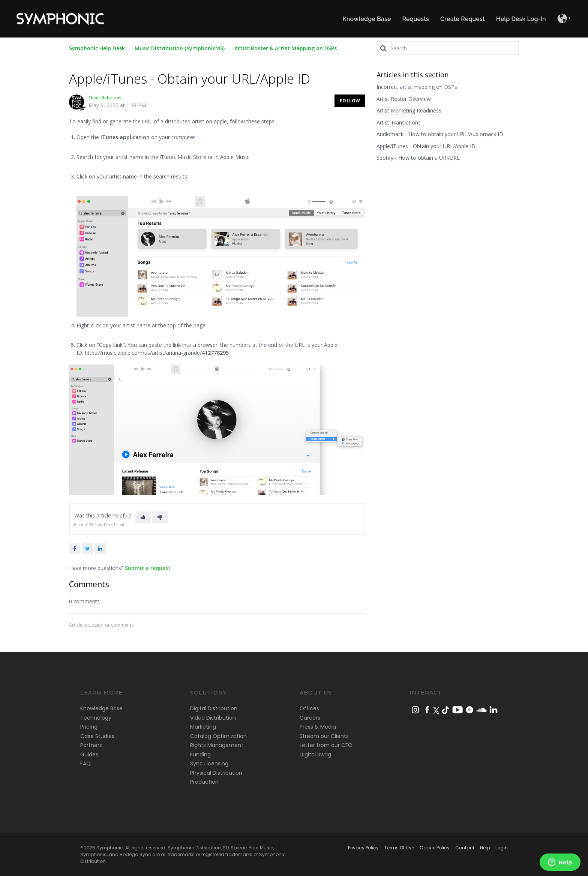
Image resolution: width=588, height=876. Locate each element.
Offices (309, 708)
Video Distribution (213, 718)
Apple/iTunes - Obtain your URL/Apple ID (426, 146)
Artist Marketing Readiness (409, 110)
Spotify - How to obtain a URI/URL (418, 158)
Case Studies (97, 736)
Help (485, 848)
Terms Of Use (399, 848)
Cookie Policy (435, 848)
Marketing (203, 727)
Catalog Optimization (218, 736)
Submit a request (148, 568)
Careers (310, 718)
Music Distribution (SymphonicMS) (180, 48)
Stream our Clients (324, 736)
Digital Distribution (214, 708)
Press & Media (318, 727)
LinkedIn (100, 549)
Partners (91, 745)
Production (204, 782)
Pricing (89, 727)
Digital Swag (315, 754)
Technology (96, 718)
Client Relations (105, 98)
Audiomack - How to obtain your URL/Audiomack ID (440, 134)
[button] (143, 517)
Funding (200, 754)
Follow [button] (350, 101)
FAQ (85, 763)
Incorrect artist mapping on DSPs (417, 87)
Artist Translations (399, 122)
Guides (89, 754)
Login (502, 848)
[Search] (448, 48)
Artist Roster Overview (404, 99)
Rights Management (217, 745)
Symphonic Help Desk (97, 48)
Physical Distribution (216, 773)
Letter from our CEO (326, 745)
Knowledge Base (101, 708)
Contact (465, 848)
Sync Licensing (209, 763)
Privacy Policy (363, 848)
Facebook (75, 549)
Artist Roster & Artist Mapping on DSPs (286, 48)
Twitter (87, 549)
